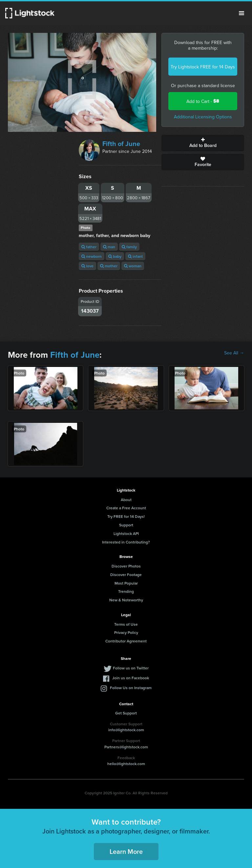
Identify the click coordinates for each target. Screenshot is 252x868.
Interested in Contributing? (126, 542)
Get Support (126, 713)
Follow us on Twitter (131, 668)
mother (109, 266)
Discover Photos (126, 566)
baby (115, 256)
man (109, 247)
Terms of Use (126, 624)
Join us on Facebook (131, 678)
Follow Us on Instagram (131, 688)
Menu (241, 13)
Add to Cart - (203, 101)
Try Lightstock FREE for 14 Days (203, 67)
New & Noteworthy (126, 600)
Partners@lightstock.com (126, 747)
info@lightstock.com (126, 730)
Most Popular (126, 583)
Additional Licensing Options (203, 117)
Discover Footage (126, 575)
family (129, 247)
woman (133, 266)
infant (135, 256)
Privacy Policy (126, 632)
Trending (126, 591)
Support (126, 525)
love (87, 266)
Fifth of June (121, 144)
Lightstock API (126, 533)
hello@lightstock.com (126, 764)
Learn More (126, 851)
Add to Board (203, 143)
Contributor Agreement (126, 641)
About (126, 500)
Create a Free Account (126, 508)
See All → (234, 353)
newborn (92, 256)
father (89, 247)
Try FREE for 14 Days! (126, 516)
